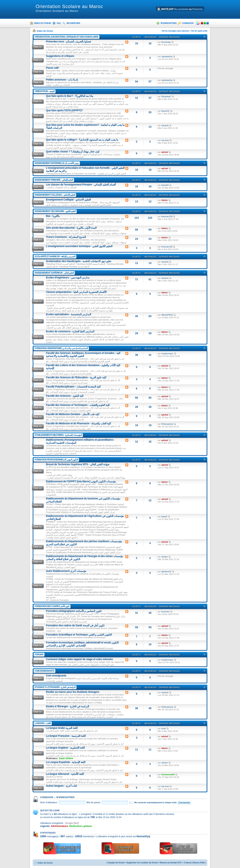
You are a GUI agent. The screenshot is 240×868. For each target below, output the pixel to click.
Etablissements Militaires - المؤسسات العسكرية (58, 435)
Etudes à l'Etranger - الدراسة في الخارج (67, 706)
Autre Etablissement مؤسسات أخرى (66, 571)
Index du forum (42, 23)
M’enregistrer (168, 23)
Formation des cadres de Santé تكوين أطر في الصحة (75, 625)
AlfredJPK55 (167, 315)
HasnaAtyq (143, 836)
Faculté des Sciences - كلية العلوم (65, 396)
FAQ (59, 23)
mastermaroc (167, 354)
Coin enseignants (44, 671)
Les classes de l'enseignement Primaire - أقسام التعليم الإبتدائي (81, 185)
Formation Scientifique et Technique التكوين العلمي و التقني (79, 635)
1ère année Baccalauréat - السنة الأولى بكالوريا (71, 228)
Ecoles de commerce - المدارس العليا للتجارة (70, 331)
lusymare (165, 612)
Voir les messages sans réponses (175, 31)
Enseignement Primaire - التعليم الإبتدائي (54, 180)
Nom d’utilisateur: (49, 802)
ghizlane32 (166, 572)
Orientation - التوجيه (45, 91)
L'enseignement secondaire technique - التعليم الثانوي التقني (79, 246)
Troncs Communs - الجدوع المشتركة (66, 237)
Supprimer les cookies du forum (142, 863)
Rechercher (73, 23)
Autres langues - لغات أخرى (61, 786)
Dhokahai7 (166, 97)
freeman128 (167, 216)
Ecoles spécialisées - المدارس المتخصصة (69, 314)
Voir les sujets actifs (199, 31)
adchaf (165, 152)
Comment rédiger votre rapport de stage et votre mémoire (79, 659)
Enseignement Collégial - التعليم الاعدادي (68, 200)
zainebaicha (167, 57)
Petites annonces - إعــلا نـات (62, 80)
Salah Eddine (66, 758)
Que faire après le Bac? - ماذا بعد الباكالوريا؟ (70, 96)
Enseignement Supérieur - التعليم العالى (54, 273)
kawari (164, 517)
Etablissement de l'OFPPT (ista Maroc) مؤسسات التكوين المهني (81, 481)
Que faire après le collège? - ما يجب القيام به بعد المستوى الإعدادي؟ (82, 140)
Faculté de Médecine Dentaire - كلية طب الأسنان (73, 414)
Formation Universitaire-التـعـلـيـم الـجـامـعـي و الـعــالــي (61, 348)
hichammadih (168, 774)
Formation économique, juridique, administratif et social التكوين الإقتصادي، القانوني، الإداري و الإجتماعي (82, 644)
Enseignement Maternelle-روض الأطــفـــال (57, 163)
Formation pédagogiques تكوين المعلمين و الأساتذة (74, 611)
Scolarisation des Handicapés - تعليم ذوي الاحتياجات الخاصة (78, 261)
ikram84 (165, 185)
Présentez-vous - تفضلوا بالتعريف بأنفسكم (69, 41)
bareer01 (165, 111)
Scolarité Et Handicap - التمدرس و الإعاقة (55, 256)
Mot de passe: (94, 802)
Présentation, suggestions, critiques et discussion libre (66, 37)
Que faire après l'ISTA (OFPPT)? (64, 110)
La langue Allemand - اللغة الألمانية (65, 774)
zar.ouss (165, 140)
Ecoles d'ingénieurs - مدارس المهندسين (68, 278)
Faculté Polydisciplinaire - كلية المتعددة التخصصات (73, 387)
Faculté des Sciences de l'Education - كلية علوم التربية (76, 377)
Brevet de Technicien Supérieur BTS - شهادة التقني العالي (78, 464)
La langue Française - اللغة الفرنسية (66, 736)
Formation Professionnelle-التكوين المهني (56, 460)
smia (163, 728)
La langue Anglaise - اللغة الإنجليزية (65, 748)
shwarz (165, 557)
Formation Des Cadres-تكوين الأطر (52, 606)
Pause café (52, 68)
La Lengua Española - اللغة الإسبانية (66, 762)
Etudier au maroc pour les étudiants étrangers (73, 692)
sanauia (165, 125)
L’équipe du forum (115, 863)
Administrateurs (59, 826)
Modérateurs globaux (81, 826)
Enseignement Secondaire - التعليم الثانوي (55, 211)
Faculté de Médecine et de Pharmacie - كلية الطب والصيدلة (78, 423)
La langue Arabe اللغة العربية (62, 728)
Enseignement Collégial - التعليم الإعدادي (55, 195)
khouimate (166, 42)
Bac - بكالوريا (53, 216)
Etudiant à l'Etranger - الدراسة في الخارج (55, 687)
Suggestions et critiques (60, 56)
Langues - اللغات (43, 723)
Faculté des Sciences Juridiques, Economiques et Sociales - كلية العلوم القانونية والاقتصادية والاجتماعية (83, 354)
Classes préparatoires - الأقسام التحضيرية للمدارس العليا (76, 292)
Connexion (188, 23)
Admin (164, 200)
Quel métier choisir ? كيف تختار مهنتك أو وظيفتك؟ (73, 152)
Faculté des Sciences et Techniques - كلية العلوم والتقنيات (78, 405)
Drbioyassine (167, 424)
